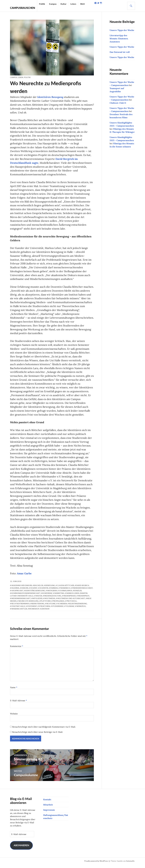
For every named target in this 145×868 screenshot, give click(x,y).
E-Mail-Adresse (18, 704)
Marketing (59, 597)
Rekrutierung (38, 607)
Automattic (130, 864)
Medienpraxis (70, 599)
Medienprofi (84, 599)
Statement (32, 610)
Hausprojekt (17, 594)
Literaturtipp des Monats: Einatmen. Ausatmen (119, 38)
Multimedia (50, 602)
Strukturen (44, 610)
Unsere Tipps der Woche (122, 30)
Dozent (34, 591)
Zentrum (45, 612)
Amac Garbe (24, 577)
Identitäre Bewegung (35, 594)
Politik (42, 4)
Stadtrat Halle (18, 610)
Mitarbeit (48, 808)
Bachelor (39, 589)
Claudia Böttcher (66, 589)
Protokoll (72, 605)
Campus (53, 4)
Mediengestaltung (53, 599)
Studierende (58, 610)
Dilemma (15, 591)
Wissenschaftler (19, 612)
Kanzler (78, 594)
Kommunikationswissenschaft (26, 597)
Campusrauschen (23, 8)
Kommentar (17, 650)
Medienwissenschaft (21, 602)
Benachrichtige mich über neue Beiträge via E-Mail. (38, 735)
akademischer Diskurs (22, 589)
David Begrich (83, 589)
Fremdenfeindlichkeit (83, 591)
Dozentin (44, 591)
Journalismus (66, 594)
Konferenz (47, 597)
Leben (73, 4)
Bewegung (50, 589)
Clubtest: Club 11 (118, 103)
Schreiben (62, 607)
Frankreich (65, 591)
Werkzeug (81, 610)
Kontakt (47, 803)
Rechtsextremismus (20, 607)
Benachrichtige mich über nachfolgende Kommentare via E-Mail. (44, 730)
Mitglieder (37, 602)
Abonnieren (21, 849)
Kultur (63, 4)
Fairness (54, 591)
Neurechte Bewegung (29, 605)
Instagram (52, 594)
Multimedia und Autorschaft (71, 602)
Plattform (46, 605)
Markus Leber (73, 597)
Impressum (49, 813)
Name (14, 691)
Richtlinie (51, 607)
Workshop (34, 612)
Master (39, 599)
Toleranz (70, 610)
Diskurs (25, 591)
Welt (82, 4)
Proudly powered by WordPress (96, 864)
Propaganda (59, 605)
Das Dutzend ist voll (120, 52)
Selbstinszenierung (78, 607)
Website (14, 717)
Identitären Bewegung (51, 97)
